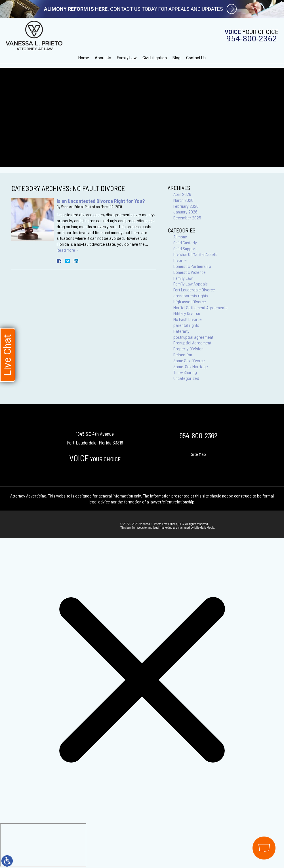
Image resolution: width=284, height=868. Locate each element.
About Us (103, 58)
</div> (43, 845)
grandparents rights (191, 296)
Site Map (198, 454)
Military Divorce (187, 313)
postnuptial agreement (193, 337)
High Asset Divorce (190, 301)
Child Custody (185, 243)
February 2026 (186, 206)
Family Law (127, 58)
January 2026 (185, 212)
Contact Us (196, 58)
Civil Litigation (155, 58)
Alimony (180, 237)
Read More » (68, 250)
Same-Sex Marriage (191, 366)
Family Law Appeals (191, 284)
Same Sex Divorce (189, 360)
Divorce (180, 260)
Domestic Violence (190, 272)
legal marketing (163, 528)
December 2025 (187, 218)
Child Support (185, 248)
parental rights (186, 325)
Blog (176, 58)
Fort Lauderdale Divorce (194, 290)
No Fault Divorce (188, 319)
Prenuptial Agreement (192, 343)
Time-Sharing (185, 372)
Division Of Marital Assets (195, 254)
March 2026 (183, 200)
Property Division (188, 349)
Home (84, 58)
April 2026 (182, 194)
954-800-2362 (252, 39)
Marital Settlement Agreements (200, 307)
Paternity (181, 331)
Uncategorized (186, 378)
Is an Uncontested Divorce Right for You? (101, 201)
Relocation (183, 354)
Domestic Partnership (192, 266)
